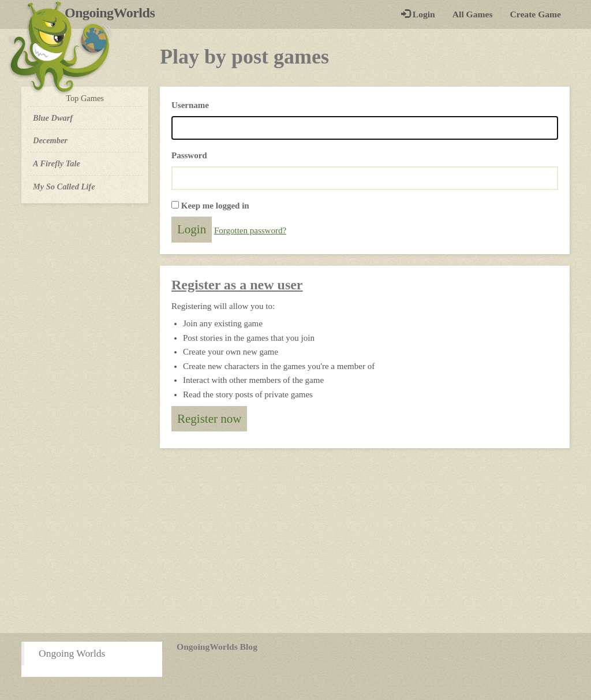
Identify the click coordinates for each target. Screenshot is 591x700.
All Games (473, 14)
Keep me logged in (215, 206)
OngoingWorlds (114, 13)
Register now (209, 419)
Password (189, 155)
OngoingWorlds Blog (217, 647)
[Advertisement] (295, 541)
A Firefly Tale (57, 163)
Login (418, 14)
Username (190, 105)
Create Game (536, 14)
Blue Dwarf (53, 118)
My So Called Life (64, 187)
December (50, 140)
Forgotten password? (250, 230)
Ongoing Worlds (72, 653)
